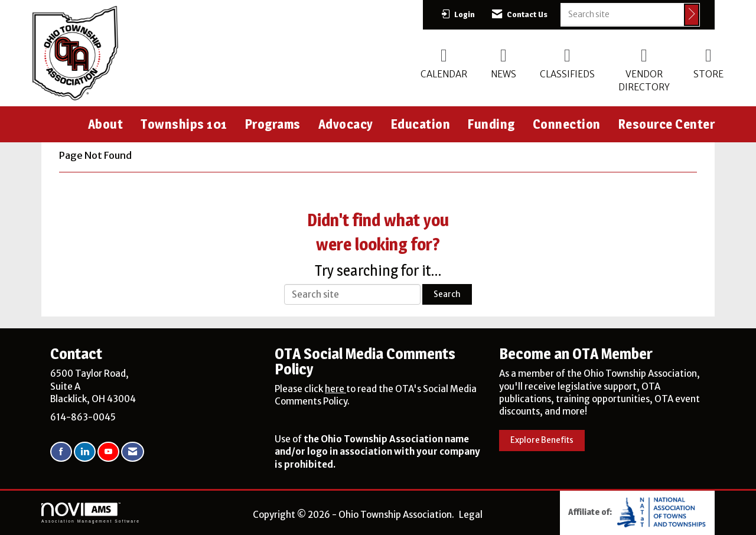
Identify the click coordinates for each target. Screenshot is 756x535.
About (106, 124)
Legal (471, 515)
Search (447, 294)
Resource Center (667, 124)
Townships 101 (184, 124)
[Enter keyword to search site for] (623, 14)
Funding (491, 124)
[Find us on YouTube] (108, 452)
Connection (567, 124)
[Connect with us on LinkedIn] (85, 452)
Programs (273, 124)
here (335, 389)
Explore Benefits (542, 440)
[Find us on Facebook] (61, 452)
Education (421, 124)
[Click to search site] (692, 15)
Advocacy (346, 124)
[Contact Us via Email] (133, 452)
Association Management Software (91, 513)
